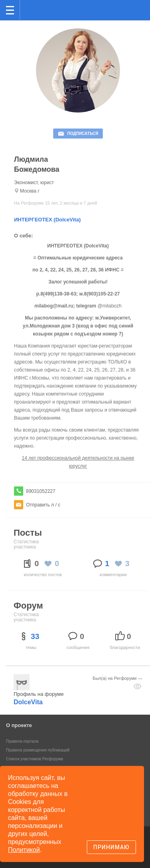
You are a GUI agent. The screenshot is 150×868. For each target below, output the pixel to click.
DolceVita (28, 702)
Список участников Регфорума (35, 759)
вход (134, 4)
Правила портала (22, 741)
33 (35, 636)
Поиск (117, 9)
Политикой (24, 850)
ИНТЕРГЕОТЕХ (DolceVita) (47, 220)
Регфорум (33, 9)
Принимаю (111, 847)
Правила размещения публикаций (38, 750)
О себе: (24, 236)
